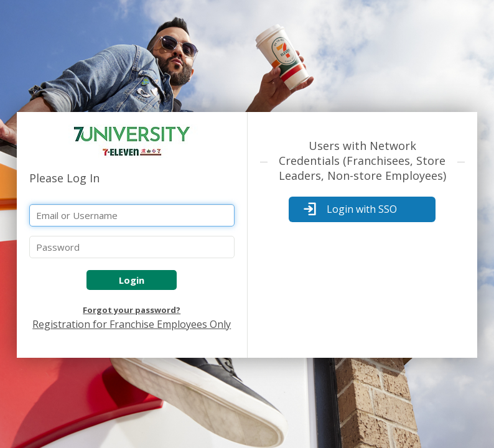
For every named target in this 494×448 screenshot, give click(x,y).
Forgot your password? (132, 310)
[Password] (132, 247)
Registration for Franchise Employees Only (132, 324)
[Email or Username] (132, 215)
